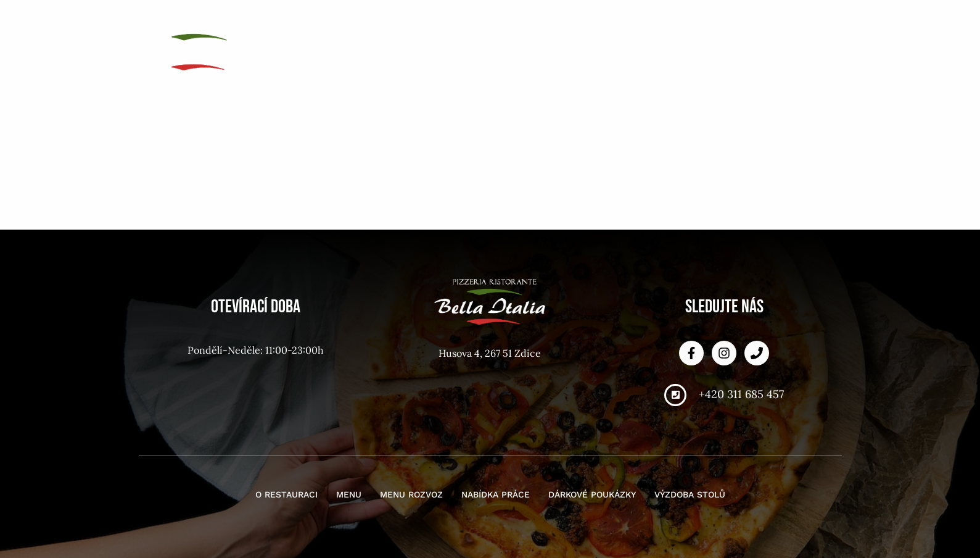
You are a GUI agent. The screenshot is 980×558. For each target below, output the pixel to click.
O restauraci (434, 24)
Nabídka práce (668, 24)
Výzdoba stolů (789, 44)
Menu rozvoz (573, 24)
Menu (504, 24)
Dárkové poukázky (778, 24)
